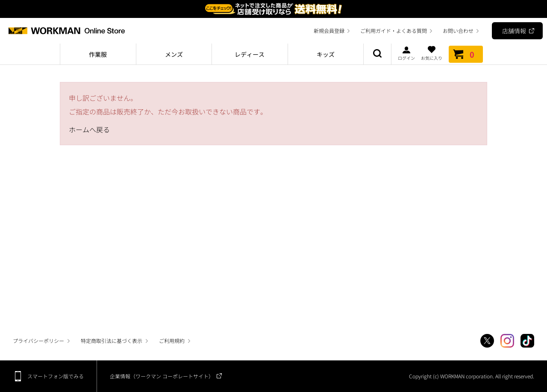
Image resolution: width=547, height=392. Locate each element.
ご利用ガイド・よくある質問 (394, 31)
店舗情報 (514, 31)
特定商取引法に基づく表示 (112, 341)
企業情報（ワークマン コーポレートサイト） (162, 376)
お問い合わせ (458, 31)
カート (466, 54)
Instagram (507, 341)
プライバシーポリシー (38, 341)
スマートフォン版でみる (56, 376)
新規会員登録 (329, 31)
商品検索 (377, 54)
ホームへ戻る (89, 129)
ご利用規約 (172, 341)
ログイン (406, 53)
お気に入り (432, 53)
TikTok (527, 341)
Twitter (487, 341)
